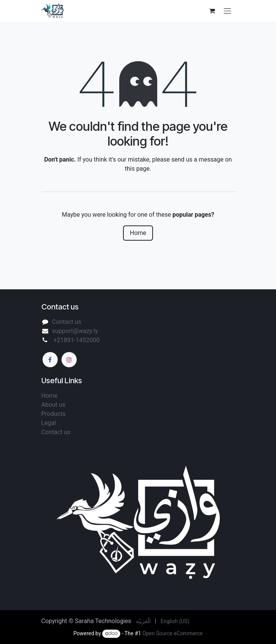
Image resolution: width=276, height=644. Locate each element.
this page (137, 169)
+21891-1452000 (76, 340)
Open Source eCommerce (173, 633)
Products (54, 414)
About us (54, 405)
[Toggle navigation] (227, 11)
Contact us (67, 322)
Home (138, 233)
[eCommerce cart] (212, 11)
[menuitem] (143, 621)
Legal (50, 423)
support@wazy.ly (75, 331)
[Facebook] (50, 360)
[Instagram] (69, 360)
